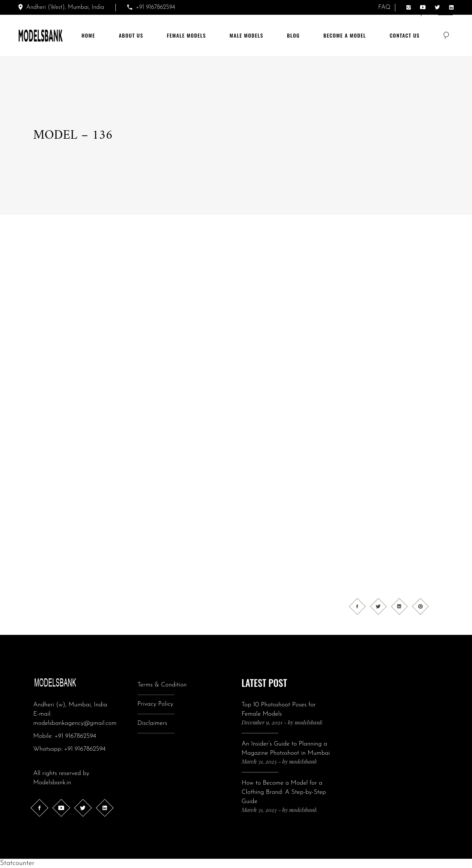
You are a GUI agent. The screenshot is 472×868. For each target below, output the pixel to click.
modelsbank (309, 722)
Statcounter (17, 863)
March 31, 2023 (259, 761)
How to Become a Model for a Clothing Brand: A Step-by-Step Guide (284, 792)
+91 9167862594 (75, 736)
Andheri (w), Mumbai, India (70, 705)
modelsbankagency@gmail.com (75, 723)
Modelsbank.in (52, 783)
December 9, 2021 (262, 722)
